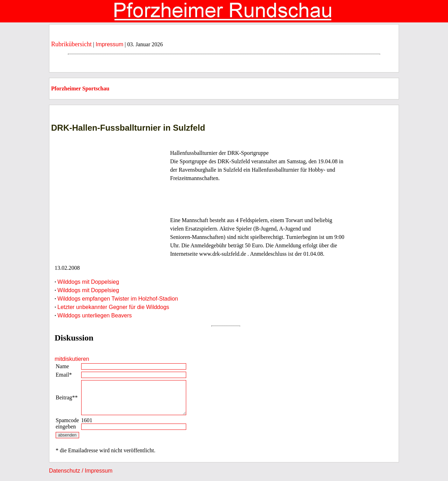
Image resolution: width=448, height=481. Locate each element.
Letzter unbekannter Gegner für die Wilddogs (113, 307)
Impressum (109, 44)
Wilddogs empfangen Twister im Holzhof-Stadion (118, 299)
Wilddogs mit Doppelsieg (88, 282)
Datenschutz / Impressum (81, 471)
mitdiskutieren (72, 359)
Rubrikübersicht (71, 44)
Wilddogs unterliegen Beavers (95, 315)
